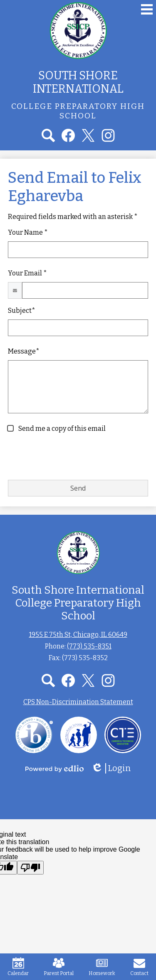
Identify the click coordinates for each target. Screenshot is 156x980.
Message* (24, 351)
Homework (102, 967)
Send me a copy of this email (61, 429)
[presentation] (71, 457)
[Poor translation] (30, 868)
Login (111, 768)
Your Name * (28, 232)
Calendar (18, 967)
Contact (139, 967)
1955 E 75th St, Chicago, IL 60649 (78, 635)
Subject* (22, 311)
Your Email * (27, 273)
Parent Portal (59, 967)
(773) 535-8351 (89, 646)
